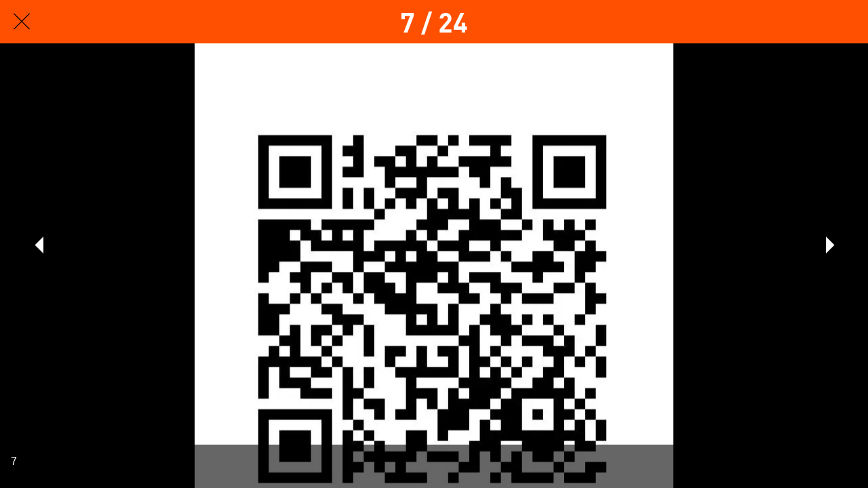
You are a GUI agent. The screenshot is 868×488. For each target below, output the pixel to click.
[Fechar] (22, 22)
